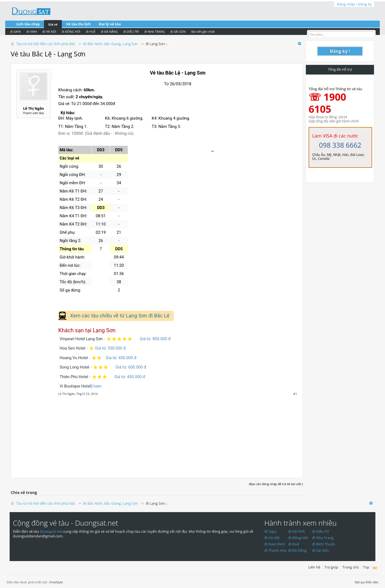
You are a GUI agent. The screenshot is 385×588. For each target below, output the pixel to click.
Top (366, 567)
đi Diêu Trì (321, 531)
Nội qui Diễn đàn (367, 582)
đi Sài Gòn (321, 550)
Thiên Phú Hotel (74, 377)
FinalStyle (56, 582)
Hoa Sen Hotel (73, 348)
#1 (295, 394)
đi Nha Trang (323, 538)
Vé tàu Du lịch (78, 24)
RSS (375, 568)
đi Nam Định (275, 544)
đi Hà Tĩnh (297, 531)
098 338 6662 (340, 145)
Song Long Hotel (74, 367)
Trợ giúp (331, 567)
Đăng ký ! (340, 51)
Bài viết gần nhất (203, 31)
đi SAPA (16, 31)
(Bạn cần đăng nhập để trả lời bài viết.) (276, 484)
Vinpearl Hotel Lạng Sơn (81, 339)
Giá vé (53, 24)
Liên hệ (314, 567)
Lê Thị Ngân (34, 108)
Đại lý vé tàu (110, 24)
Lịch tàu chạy (28, 24)
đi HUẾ (91, 31)
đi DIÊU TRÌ (131, 31)
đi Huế (294, 544)
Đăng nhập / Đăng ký (354, 4)
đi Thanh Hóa (275, 550)
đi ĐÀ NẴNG (109, 31)
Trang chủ (351, 567)
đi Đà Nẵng (297, 550)
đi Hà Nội (272, 538)
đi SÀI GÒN (178, 31)
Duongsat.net (52, 531)
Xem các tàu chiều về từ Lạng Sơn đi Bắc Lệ (120, 316)
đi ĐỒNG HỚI (71, 31)
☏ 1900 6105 (327, 103)
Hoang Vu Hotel (74, 358)
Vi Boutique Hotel (75, 386)
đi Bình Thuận (324, 544)
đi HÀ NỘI (49, 31)
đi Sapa (270, 531)
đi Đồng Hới (298, 538)
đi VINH (32, 31)
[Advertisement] (157, 434)
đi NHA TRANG (155, 31)
